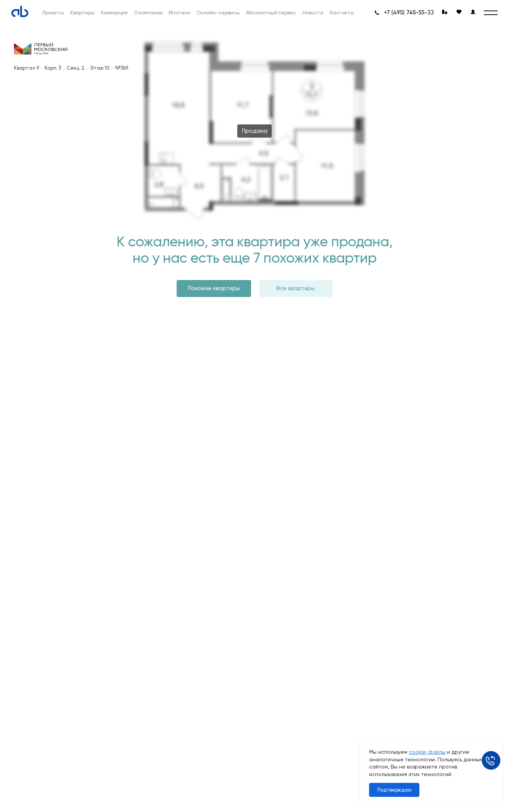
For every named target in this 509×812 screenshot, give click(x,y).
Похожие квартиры (214, 288)
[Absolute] (20, 11)
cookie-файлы (427, 752)
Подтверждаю (394, 790)
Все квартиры (296, 288)
